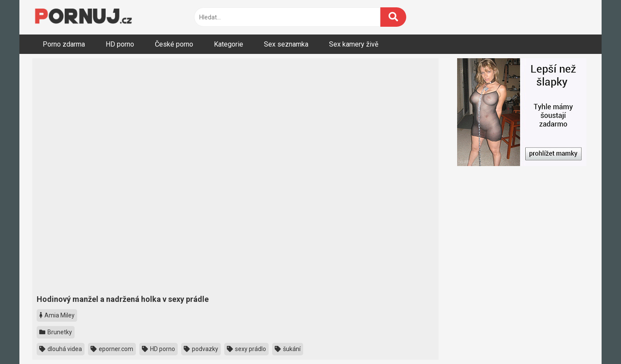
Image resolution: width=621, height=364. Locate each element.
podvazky (201, 349)
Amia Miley (57, 315)
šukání (288, 349)
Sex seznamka (286, 44)
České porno (174, 44)
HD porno (120, 44)
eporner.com (112, 349)
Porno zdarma (64, 44)
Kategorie (229, 44)
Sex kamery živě (354, 44)
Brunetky (56, 332)
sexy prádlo (246, 349)
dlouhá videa (61, 349)
